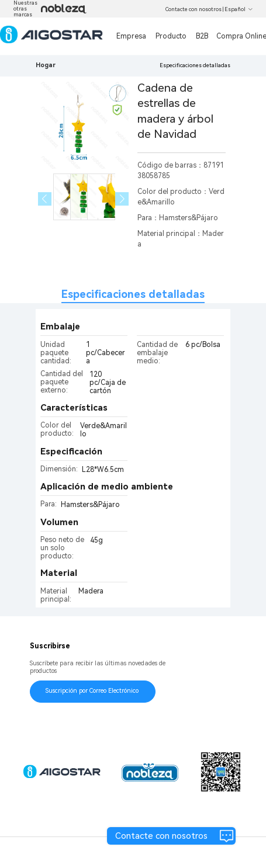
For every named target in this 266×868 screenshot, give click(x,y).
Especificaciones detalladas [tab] (133, 294)
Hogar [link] (46, 65)
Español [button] (239, 9)
